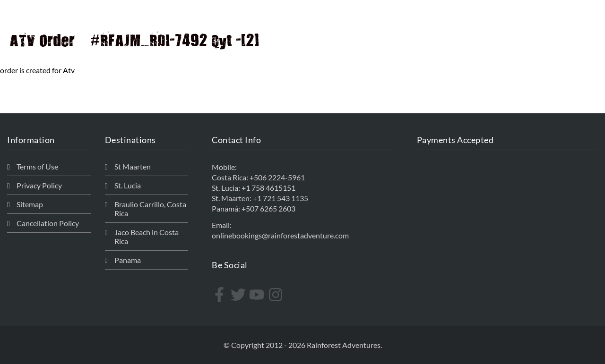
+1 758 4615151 (268, 188)
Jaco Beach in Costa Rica (147, 237)
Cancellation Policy (48, 223)
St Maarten (133, 166)
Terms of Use (37, 166)
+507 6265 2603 (268, 208)
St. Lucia (128, 185)
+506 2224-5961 (277, 177)
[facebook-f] (220, 295)
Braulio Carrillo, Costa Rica (150, 209)
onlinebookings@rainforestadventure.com (280, 235)
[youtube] (258, 295)
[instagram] (277, 295)
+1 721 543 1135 (281, 198)
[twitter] (239, 295)
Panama (128, 260)
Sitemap (30, 204)
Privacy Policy (39, 185)
